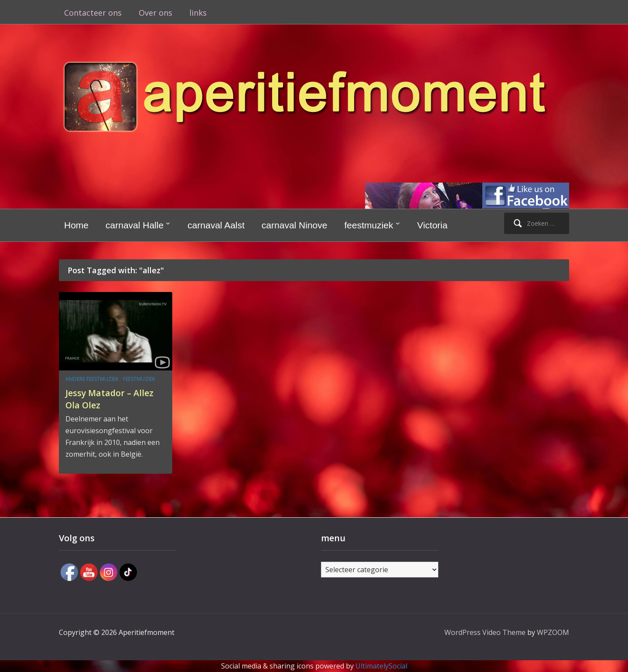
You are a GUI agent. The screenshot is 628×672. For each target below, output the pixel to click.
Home (76, 225)
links (198, 13)
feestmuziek (369, 225)
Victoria (433, 225)
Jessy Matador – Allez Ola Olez (115, 399)
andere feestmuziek (92, 379)
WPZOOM (553, 632)
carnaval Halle (135, 225)
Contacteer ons (93, 13)
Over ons (155, 13)
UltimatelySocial (381, 666)
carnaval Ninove (295, 225)
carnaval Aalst (216, 225)
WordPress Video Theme (485, 632)
